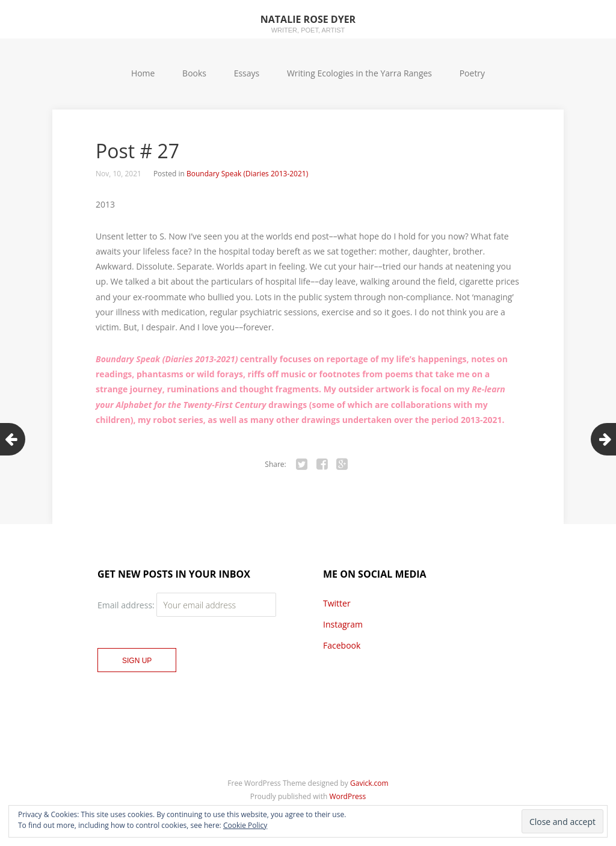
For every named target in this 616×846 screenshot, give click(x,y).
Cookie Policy (245, 825)
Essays (247, 73)
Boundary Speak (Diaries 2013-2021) (247, 174)
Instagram (343, 624)
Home (143, 73)
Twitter (337, 603)
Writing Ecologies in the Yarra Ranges (359, 73)
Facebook (342, 645)
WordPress (347, 796)
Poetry (472, 73)
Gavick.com (369, 783)
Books (194, 73)
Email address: (127, 605)
